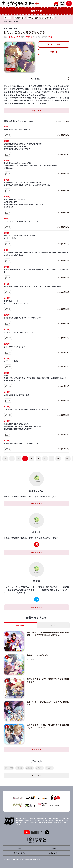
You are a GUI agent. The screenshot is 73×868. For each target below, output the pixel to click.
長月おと (29, 37)
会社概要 (53, 848)
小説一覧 (54, 52)
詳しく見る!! (36, 503)
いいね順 (66, 121)
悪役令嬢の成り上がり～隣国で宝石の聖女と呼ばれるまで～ (48, 680)
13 (10, 386)
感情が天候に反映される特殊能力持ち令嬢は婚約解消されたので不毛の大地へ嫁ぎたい (48, 634)
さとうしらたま (14, 37)
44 (10, 415)
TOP (20, 848)
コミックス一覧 (54, 44)
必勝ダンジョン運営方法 (37, 655)
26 (10, 367)
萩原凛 (50, 37)
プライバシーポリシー (20, 853)
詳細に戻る (36, 110)
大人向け (39, 768)
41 (10, 400)
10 (10, 338)
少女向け (49, 768)
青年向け (29, 768)
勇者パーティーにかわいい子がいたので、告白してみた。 (48, 703)
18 (10, 352)
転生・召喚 (9, 768)
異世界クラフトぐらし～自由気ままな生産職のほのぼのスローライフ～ (48, 726)
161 (68, 459)
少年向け (20, 768)
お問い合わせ (53, 853)
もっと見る (36, 749)
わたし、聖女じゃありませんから (24, 32)
